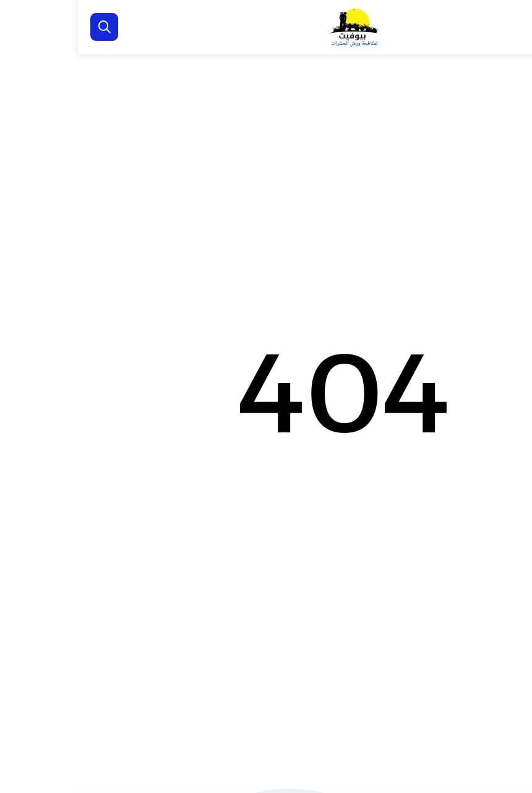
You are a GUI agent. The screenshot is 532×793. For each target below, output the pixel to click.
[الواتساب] (507, 765)
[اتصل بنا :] (507, 725)
